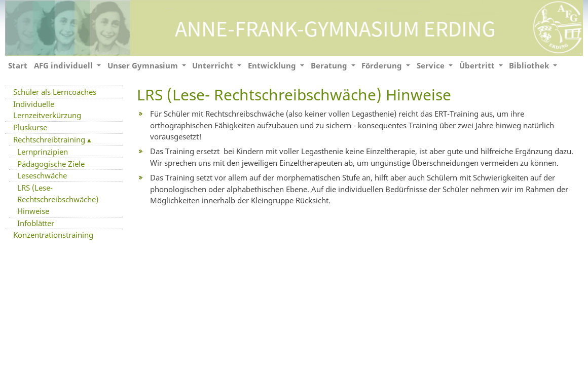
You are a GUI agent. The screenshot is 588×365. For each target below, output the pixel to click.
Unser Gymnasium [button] (144, 65)
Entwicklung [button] (273, 65)
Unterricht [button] (214, 65)
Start (18, 65)
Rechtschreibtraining (50, 139)
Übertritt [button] (478, 65)
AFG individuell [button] (64, 65)
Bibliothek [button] (530, 65)
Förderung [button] (383, 65)
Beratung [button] (330, 65)
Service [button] (432, 65)
